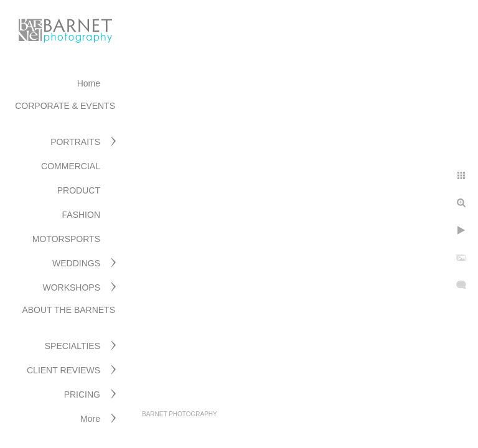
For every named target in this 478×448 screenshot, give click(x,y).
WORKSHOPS (71, 287)
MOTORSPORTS (66, 239)
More (90, 419)
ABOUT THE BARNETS (68, 310)
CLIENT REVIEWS (63, 370)
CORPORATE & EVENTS (65, 106)
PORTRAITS (75, 142)
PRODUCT (79, 190)
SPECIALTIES (73, 346)
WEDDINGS (76, 263)
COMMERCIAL (71, 166)
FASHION (81, 215)
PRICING (82, 394)
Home (89, 83)
